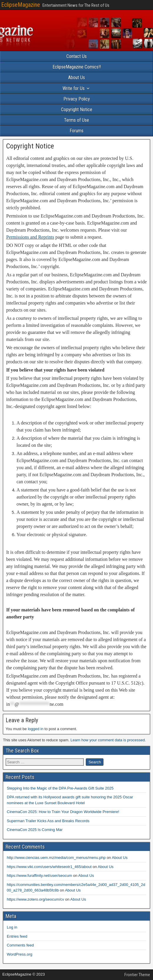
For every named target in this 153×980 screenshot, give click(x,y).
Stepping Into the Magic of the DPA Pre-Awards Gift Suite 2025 (60, 788)
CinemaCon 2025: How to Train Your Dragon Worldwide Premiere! (63, 812)
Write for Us (74, 88)
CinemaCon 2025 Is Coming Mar (35, 830)
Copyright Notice (77, 109)
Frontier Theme (137, 975)
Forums (76, 131)
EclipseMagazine (21, 5)
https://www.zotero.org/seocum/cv (35, 899)
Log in (12, 927)
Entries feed (17, 936)
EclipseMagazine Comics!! (77, 67)
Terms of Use (76, 120)
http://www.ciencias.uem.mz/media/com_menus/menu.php (56, 858)
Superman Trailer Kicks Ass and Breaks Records (48, 821)
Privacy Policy (77, 99)
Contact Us (76, 56)
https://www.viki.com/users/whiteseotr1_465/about (49, 867)
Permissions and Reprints (30, 237)
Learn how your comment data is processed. (108, 740)
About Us (76, 77)
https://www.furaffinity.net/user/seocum (39, 876)
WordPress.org (19, 954)
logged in (36, 729)
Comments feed (20, 945)
